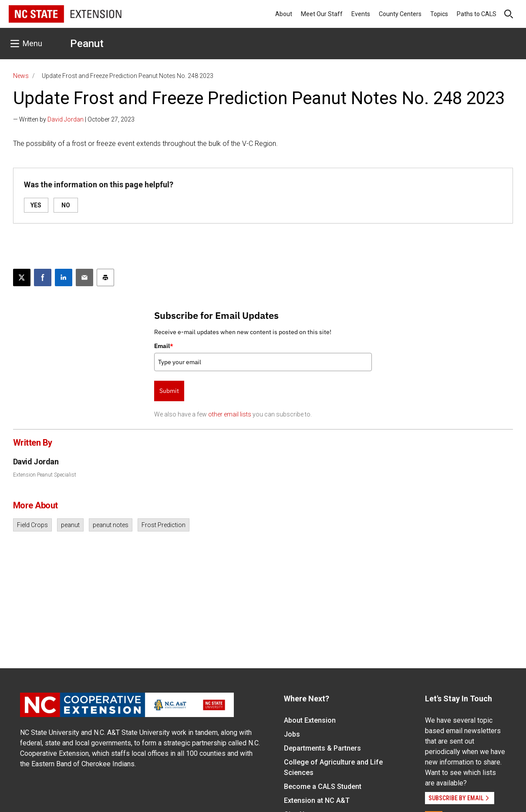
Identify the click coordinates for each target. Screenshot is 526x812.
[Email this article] (84, 277)
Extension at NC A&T (317, 800)
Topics (439, 14)
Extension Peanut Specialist (45, 475)
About (284, 14)
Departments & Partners (322, 748)
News (21, 76)
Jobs (292, 734)
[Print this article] (105, 277)
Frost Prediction (164, 525)
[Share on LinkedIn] (64, 277)
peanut (70, 525)
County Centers (400, 14)
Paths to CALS (477, 14)
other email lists (230, 414)
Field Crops (32, 525)
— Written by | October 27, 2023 (74, 119)
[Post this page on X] (22, 277)
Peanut (87, 44)
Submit (169, 391)
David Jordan (66, 119)
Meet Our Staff (322, 14)
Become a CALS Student (323, 787)
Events (361, 14)
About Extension (310, 720)
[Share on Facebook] (43, 277)
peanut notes (111, 525)
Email (164, 346)
